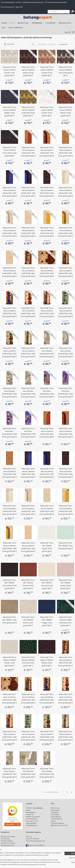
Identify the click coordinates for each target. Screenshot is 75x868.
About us (29, 837)
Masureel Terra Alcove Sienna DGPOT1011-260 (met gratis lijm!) (65, 661)
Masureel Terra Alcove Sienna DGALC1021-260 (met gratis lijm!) (28, 473)
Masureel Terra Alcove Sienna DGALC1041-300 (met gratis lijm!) (47, 232)
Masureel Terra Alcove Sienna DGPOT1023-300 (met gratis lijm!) (47, 312)
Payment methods (32, 839)
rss (56, 864)
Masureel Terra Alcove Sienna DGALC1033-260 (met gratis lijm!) (47, 510)
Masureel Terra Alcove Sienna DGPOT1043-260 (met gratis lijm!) (65, 736)
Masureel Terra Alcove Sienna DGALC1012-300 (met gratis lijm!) (47, 152)
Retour (53, 810)
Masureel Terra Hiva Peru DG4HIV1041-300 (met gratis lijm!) (47, 392)
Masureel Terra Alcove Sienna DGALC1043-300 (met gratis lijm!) (10, 272)
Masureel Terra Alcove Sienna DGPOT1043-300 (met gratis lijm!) (28, 352)
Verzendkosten (56, 817)
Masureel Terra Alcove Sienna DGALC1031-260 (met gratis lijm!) (10, 510)
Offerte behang (56, 819)
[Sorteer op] (65, 44)
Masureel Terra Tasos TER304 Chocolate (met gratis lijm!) (10, 152)
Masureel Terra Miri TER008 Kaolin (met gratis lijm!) (28, 621)
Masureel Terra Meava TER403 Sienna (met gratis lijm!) (47, 661)
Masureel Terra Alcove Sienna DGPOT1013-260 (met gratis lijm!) (28, 698)
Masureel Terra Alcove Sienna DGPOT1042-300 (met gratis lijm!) (10, 352)
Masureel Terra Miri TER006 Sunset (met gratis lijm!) (66, 584)
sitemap (52, 864)
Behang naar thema (8, 837)
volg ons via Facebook (36, 845)
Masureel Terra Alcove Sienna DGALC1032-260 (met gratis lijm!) (28, 510)
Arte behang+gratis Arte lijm (11, 2)
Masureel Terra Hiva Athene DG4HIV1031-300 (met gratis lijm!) (47, 352)
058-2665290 (38, 808)
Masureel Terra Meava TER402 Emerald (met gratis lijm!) (28, 661)
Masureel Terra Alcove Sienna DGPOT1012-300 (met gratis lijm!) (47, 272)
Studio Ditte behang (8, 843)
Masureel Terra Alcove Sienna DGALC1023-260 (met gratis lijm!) (65, 473)
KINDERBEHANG (38, 23)
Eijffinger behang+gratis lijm (33, 2)
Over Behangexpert (58, 823)
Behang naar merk (7, 845)
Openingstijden (31, 823)
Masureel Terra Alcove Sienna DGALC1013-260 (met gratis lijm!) (10, 473)
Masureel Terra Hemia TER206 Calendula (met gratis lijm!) (28, 111)
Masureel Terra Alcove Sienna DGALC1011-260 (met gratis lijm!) (47, 433)
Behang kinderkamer (8, 847)
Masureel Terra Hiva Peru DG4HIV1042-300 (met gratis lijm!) (65, 392)
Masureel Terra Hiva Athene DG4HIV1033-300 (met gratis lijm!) (10, 392)
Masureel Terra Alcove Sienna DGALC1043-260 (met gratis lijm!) (28, 547)
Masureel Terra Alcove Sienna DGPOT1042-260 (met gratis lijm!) (47, 736)
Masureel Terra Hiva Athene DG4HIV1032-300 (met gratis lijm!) (65, 352)
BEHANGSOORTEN (66, 23)
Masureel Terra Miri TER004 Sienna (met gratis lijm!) (28, 584)
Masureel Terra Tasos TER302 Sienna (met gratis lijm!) (66, 111)
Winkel (53, 821)
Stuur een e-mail (32, 821)
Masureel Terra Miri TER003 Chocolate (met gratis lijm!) (10, 584)
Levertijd (54, 812)
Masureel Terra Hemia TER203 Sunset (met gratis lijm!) (47, 71)
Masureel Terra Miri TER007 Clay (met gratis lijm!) (10, 620)
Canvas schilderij (7, 856)
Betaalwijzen (55, 814)
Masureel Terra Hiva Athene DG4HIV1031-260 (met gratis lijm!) (10, 773)
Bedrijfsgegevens (32, 825)
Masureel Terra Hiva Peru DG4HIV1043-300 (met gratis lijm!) (10, 433)
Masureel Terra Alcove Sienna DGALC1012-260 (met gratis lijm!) (65, 433)
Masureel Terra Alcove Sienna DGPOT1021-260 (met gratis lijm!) (47, 698)
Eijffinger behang (7, 841)
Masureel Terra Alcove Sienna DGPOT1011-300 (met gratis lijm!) (28, 272)
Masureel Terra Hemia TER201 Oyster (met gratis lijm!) (9, 71)
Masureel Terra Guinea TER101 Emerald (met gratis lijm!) (66, 621)
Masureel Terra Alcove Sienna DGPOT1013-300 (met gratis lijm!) (65, 272)
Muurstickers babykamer (9, 850)
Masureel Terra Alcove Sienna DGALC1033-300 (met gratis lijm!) (28, 232)
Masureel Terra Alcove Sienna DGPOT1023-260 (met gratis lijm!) (10, 736)
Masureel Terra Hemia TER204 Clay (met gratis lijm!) (66, 71)
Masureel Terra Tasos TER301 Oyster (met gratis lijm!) (47, 111)
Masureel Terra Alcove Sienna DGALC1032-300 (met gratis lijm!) (10, 232)
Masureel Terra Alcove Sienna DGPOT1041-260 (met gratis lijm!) (28, 736)
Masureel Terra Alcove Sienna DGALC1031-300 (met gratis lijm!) (65, 192)
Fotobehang (5, 854)
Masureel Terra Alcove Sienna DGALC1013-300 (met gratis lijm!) (65, 152)
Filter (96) (9, 44)
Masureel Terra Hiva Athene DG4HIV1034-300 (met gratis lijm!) (28, 392)
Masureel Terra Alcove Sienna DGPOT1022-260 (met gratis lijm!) (65, 698)
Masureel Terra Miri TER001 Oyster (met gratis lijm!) (47, 547)
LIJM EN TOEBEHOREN (15, 28)
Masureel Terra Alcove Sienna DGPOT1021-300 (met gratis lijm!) (10, 312)
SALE (4, 28)
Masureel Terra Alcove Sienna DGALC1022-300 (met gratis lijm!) (28, 192)
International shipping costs (35, 841)
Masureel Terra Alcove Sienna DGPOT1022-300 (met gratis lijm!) (28, 312)
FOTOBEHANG (52, 23)
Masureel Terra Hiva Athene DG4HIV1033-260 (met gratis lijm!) (47, 773)
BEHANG (4, 23)
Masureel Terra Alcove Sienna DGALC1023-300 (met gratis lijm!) (47, 192)
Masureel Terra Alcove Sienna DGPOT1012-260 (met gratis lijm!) (10, 698)
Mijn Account (55, 808)
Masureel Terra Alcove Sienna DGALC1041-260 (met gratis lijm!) (65, 510)
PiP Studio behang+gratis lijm (55, 2)
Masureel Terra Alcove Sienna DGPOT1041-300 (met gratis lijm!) (65, 312)
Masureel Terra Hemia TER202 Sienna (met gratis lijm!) (28, 71)
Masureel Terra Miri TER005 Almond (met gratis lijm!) (47, 584)
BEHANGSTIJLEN (24, 23)
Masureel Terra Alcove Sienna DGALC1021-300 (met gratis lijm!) (10, 192)
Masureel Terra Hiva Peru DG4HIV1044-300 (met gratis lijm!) (28, 433)
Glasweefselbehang (8, 852)
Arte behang (5, 839)
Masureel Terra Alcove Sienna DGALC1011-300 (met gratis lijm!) (28, 152)
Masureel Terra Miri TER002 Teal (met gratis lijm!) (65, 546)
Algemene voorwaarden (59, 825)
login (68, 32)
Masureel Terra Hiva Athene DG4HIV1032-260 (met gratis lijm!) (28, 773)
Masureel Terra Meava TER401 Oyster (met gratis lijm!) (9, 661)
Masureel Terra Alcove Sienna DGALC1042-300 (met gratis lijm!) (65, 232)
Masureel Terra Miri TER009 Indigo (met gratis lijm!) (47, 621)
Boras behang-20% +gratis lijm (12, 7)
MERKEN (12, 23)
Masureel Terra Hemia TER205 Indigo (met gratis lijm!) (9, 111)
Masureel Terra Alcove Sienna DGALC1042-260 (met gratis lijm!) (10, 547)
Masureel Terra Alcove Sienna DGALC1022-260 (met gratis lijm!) (47, 473)
